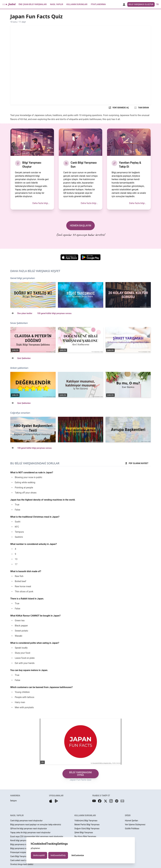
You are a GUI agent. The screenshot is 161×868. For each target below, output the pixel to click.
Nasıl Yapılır (57, 4)
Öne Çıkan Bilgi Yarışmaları (33, 4)
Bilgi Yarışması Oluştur (141, 4)
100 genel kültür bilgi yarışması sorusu (54, 313)
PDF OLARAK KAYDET (137, 463)
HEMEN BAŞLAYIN (80, 225)
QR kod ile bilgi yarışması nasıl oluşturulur (29, 829)
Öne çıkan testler (25, 313)
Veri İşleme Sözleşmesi (135, 825)
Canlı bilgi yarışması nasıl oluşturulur (26, 821)
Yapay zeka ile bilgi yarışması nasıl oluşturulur (30, 832)
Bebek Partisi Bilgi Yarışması (87, 825)
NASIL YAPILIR (17, 815)
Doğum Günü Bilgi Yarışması (87, 829)
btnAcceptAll (39, 855)
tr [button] (157, 4)
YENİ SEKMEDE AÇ (119, 108)
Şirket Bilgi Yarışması (84, 832)
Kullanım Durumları (77, 4)
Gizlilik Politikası (132, 829)
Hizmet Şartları (131, 821)
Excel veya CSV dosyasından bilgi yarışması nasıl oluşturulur (37, 836)
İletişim (14, 801)
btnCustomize (78, 855)
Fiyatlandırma (98, 4)
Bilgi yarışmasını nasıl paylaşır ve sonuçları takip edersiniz (36, 825)
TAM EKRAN (141, 108)
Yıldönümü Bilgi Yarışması (86, 821)
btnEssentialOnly (58, 855)
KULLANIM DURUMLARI (85, 815)
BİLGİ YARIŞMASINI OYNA (80, 774)
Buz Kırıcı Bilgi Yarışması (85, 836)
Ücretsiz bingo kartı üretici (22, 864)
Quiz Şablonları (24, 358)
